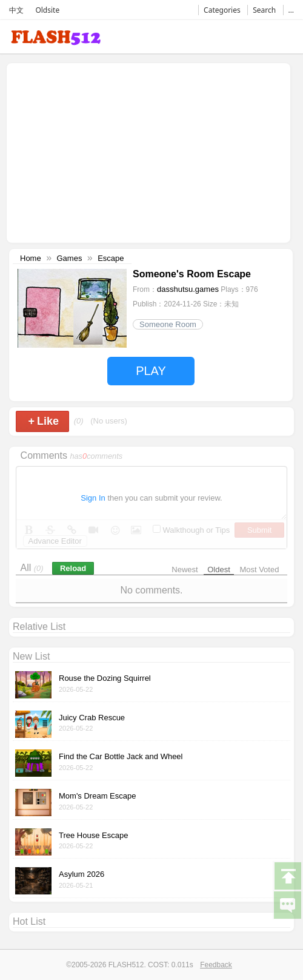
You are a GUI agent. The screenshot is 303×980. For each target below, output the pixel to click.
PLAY (151, 371)
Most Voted (259, 569)
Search (264, 10)
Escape (111, 258)
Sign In (93, 498)
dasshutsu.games (188, 289)
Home (31, 258)
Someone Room (168, 324)
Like (44, 421)
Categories (222, 10)
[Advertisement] (112, 152)
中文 (16, 10)
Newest (185, 569)
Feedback (216, 965)
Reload (73, 568)
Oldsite (47, 10)
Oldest (219, 569)
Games (69, 258)
